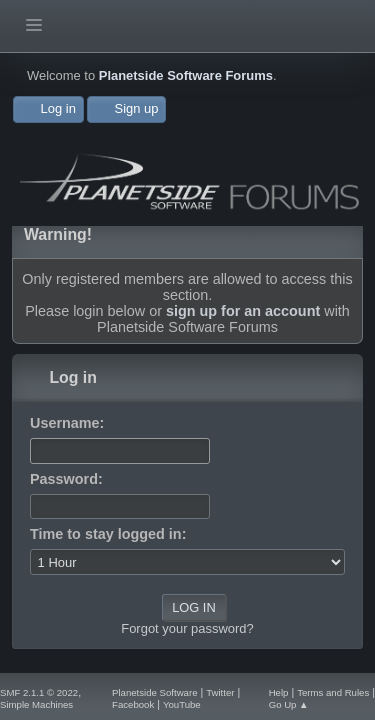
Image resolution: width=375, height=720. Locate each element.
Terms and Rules (333, 692)
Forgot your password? (187, 628)
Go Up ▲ (289, 704)
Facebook (133, 704)
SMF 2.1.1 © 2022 (39, 692)
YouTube (182, 704)
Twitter (220, 692)
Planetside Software (154, 692)
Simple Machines (36, 704)
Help (279, 692)
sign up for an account (243, 311)
